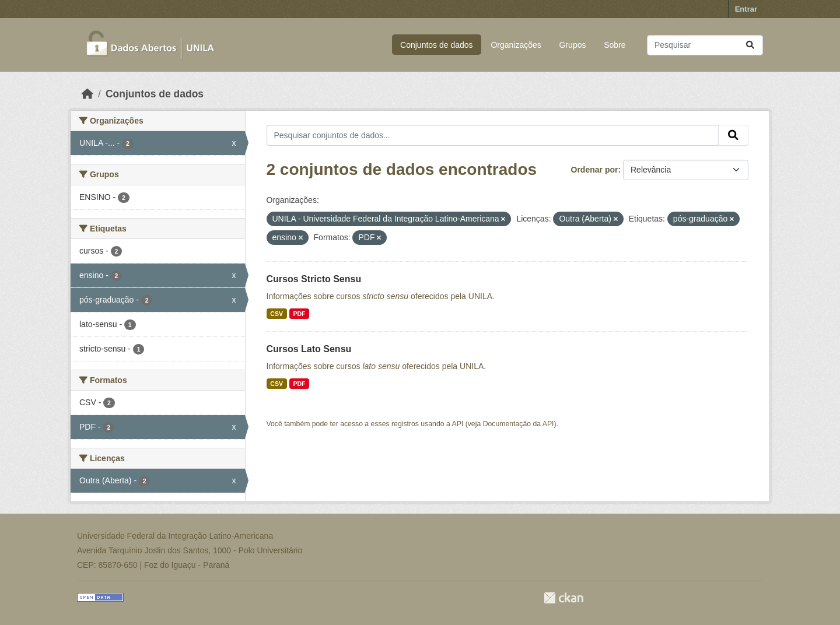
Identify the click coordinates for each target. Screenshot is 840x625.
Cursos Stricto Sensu (314, 279)
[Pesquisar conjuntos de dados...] (705, 45)
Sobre (615, 45)
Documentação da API (519, 424)
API (458, 424)
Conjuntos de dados (437, 45)
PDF (299, 314)
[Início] (87, 94)
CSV (276, 314)
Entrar (746, 9)
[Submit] (750, 45)
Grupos (573, 45)
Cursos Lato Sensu (309, 349)
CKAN (563, 598)
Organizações (516, 45)
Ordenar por (595, 170)
